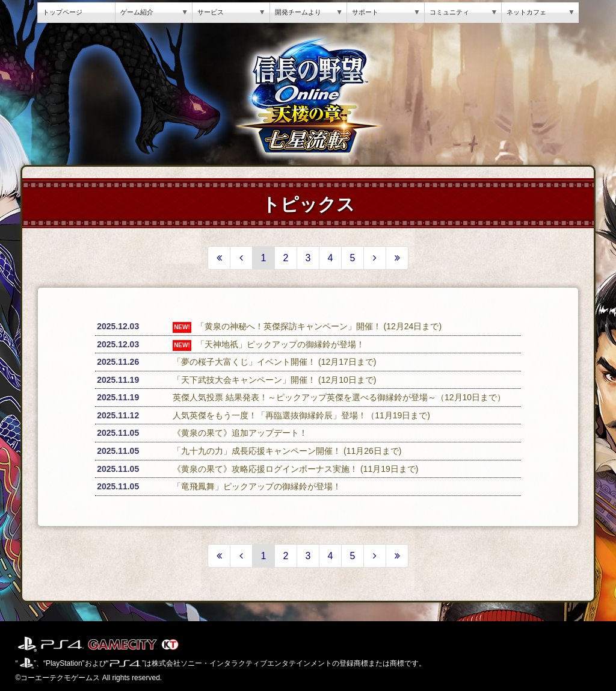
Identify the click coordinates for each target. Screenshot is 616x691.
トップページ (63, 12)
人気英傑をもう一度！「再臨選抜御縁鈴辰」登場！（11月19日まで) (301, 415)
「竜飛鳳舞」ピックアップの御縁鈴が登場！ (257, 486)
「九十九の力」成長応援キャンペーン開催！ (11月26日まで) (287, 451)
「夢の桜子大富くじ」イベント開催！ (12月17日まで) (274, 362)
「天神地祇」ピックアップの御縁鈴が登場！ (280, 344)
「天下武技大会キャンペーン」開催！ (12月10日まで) (274, 380)
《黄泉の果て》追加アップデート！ (240, 433)
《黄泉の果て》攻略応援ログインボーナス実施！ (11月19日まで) (295, 469)
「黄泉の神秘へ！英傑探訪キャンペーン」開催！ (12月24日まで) (319, 326)
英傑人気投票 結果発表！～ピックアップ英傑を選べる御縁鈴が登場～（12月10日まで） (339, 397)
